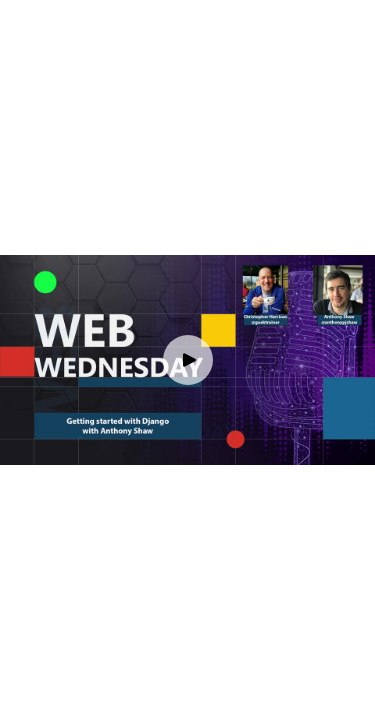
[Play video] (188, 360)
